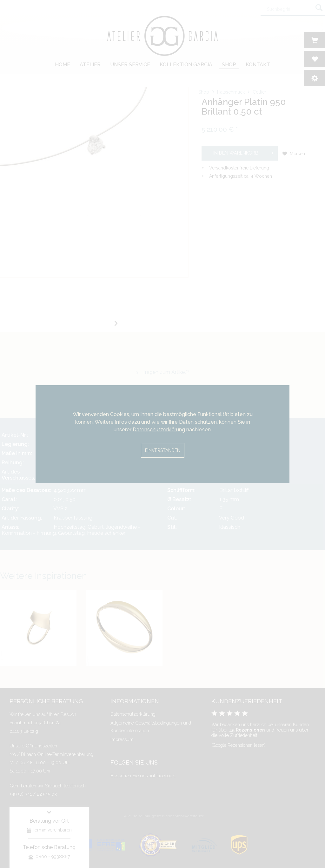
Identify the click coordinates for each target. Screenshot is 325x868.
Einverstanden (163, 450)
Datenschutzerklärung (159, 430)
